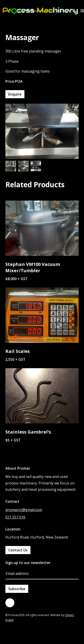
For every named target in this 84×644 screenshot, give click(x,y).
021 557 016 (15, 517)
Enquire (15, 94)
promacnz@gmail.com (24, 510)
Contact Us (18, 550)
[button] (82, 11)
